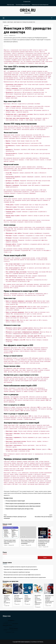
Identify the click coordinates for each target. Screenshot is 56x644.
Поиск (5, 552)
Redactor (6, 35)
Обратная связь (11, 5)
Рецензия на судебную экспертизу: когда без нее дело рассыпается (20, 567)
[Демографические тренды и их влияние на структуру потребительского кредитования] (49, 589)
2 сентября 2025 (28, 604)
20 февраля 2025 (12, 35)
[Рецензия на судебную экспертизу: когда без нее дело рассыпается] (7, 589)
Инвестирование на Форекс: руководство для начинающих (16, 517)
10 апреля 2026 (17, 604)
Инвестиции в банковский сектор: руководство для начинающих (28, 542)
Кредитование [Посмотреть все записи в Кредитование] (48, 592)
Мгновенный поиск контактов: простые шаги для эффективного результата (22, 575)
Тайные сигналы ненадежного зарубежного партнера (17, 572)
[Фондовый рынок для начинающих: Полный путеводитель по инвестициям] (45, 532)
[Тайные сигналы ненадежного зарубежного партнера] (28, 589)
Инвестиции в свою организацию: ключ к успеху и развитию (23, 503)
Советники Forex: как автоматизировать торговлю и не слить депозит (21, 569)
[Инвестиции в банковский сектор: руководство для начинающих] (28, 532)
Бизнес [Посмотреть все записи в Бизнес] (5, 592)
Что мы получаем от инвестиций (15, 501)
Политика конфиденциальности (23, 5)
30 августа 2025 (48, 606)
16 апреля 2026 (7, 606)
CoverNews (34, 642)
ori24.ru (28, 10)
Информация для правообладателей (40, 5)
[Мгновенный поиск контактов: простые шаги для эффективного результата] (38, 589)
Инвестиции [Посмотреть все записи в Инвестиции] (6, 26)
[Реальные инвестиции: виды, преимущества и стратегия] (11, 532)
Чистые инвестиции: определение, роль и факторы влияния (23, 506)
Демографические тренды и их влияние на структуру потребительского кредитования (25, 577)
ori (5, 604)
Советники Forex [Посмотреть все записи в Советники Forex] (17, 592)
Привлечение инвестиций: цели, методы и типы (20, 509)
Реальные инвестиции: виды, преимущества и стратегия (10, 542)
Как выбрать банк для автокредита (40, 516)
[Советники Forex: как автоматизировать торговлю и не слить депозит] (18, 589)
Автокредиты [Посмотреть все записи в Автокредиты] (38, 592)
